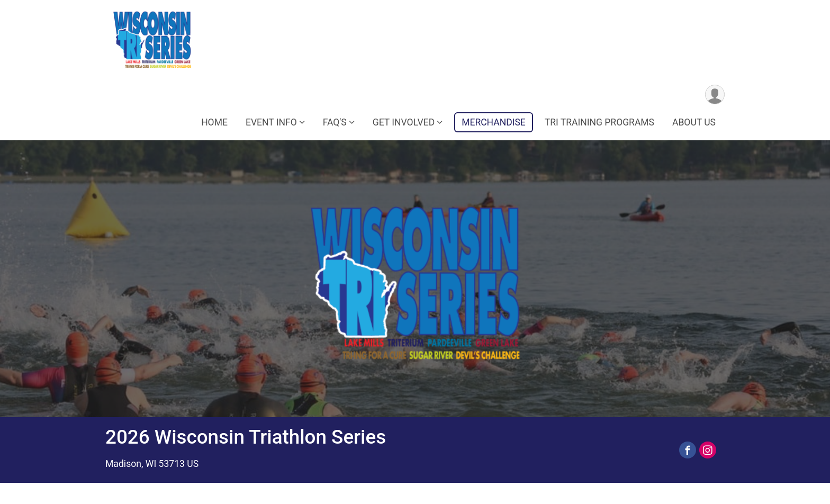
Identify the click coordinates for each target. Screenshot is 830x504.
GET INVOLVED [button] (404, 122)
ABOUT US (694, 122)
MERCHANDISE (494, 122)
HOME (214, 122)
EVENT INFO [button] (271, 122)
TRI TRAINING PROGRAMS (599, 122)
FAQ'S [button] (335, 122)
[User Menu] (715, 94)
